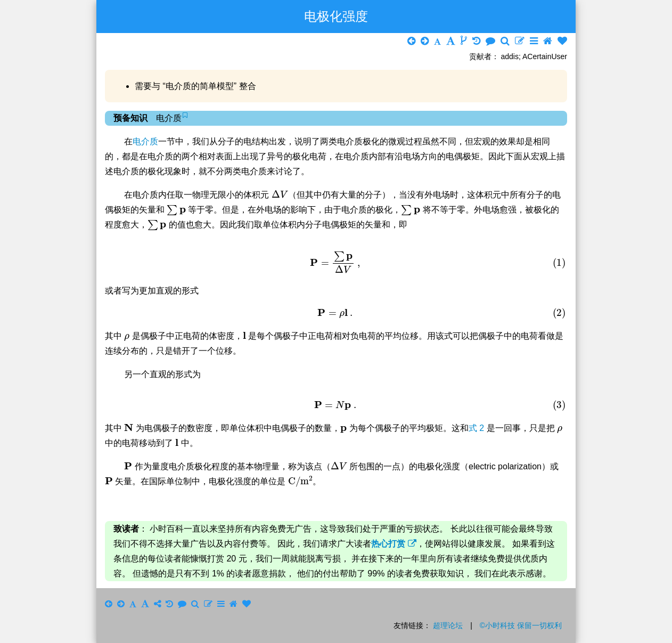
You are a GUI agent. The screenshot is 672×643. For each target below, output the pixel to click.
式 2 (478, 428)
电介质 (145, 141)
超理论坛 (448, 625)
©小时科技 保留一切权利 (521, 625)
